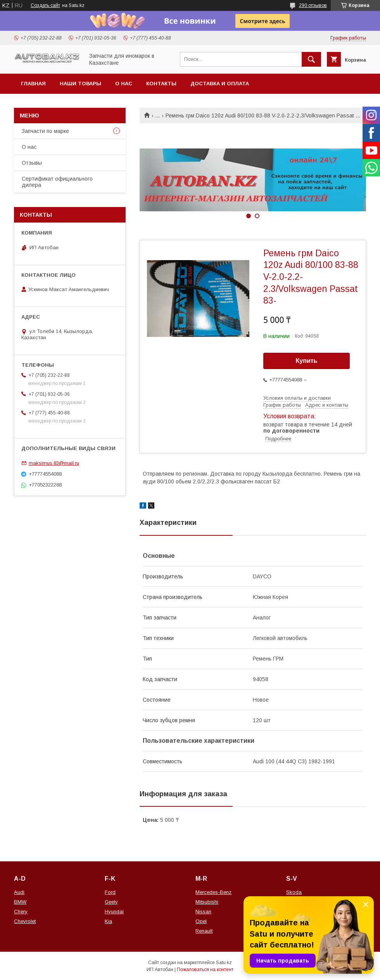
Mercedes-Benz (213, 892)
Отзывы (32, 163)
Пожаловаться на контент (205, 970)
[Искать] (311, 59)
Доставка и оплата (220, 84)
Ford (110, 892)
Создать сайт (45, 5)
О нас (124, 84)
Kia (108, 921)
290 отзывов (313, 5)
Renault (204, 931)
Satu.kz (224, 963)
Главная (33, 84)
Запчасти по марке (45, 131)
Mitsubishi (207, 902)
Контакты (161, 84)
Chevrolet (25, 921)
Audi (19, 892)
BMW (20, 902)
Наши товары (80, 84)
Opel (201, 921)
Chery (21, 912)
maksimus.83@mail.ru (54, 463)
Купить (307, 361)
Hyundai (114, 912)
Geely (111, 902)
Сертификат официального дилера (57, 182)
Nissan (203, 912)
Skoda (294, 892)
